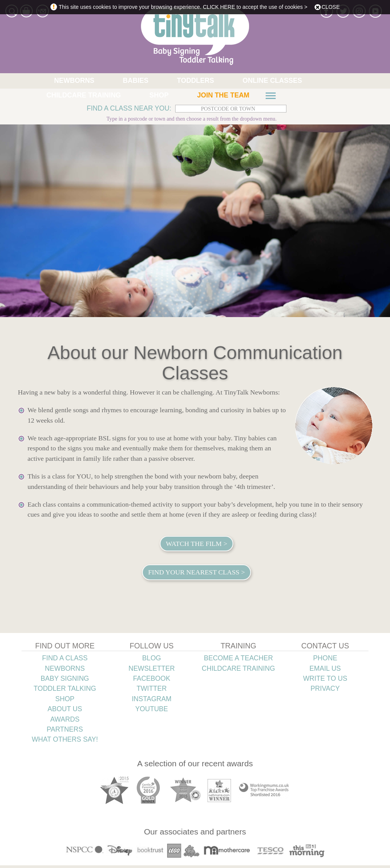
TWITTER (152, 691)
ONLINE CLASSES (177, 81)
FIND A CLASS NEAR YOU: (129, 111)
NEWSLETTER (152, 671)
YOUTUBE (151, 712)
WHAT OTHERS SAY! (65, 742)
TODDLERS (127, 81)
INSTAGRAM (151, 701)
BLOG (151, 661)
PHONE (325, 661)
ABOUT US (65, 712)
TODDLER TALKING (65, 691)
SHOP (294, 81)
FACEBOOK (151, 681)
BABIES (92, 81)
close (331, 7)
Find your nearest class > (197, 575)
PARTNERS (65, 732)
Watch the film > (197, 546)
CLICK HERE (219, 7)
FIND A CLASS (65, 661)
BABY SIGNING (65, 681)
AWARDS (65, 722)
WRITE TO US (325, 681)
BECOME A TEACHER (238, 661)
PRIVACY (325, 691)
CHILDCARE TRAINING (244, 81)
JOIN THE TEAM (53, 97)
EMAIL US (325, 671)
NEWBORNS (55, 81)
